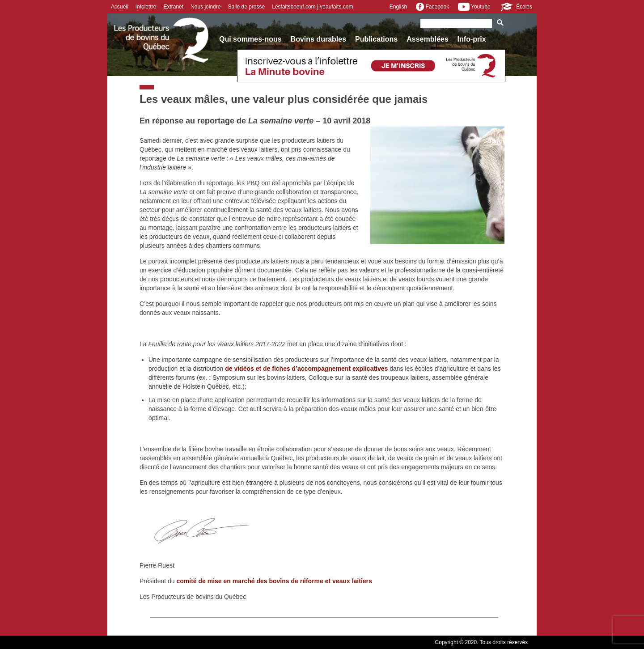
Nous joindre (205, 7)
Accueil (120, 7)
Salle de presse (246, 7)
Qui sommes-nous (250, 39)
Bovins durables (318, 39)
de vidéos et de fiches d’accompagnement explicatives (306, 369)
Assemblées (427, 39)
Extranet (173, 7)
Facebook (432, 7)
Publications (376, 39)
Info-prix (472, 39)
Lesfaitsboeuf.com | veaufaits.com (312, 7)
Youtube (474, 7)
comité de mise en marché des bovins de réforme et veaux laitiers (274, 581)
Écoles (516, 7)
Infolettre (146, 7)
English (398, 7)
